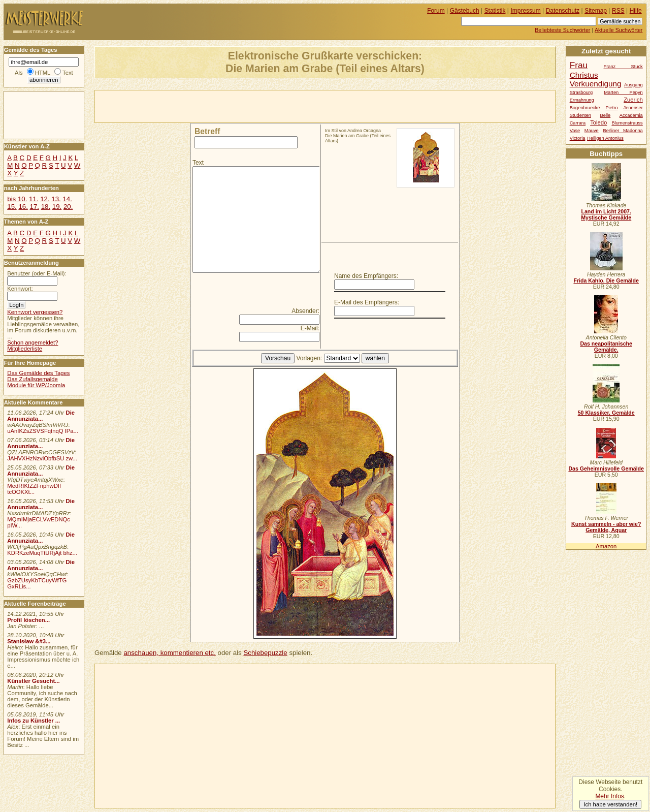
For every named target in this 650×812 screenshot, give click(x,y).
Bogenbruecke (585, 108)
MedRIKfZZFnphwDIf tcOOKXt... (34, 489)
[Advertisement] (214, 106)
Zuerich (633, 100)
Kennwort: (20, 289)
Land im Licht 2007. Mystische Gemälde (606, 214)
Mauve (592, 131)
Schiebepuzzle (265, 653)
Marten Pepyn (623, 92)
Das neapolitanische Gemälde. (606, 347)
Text (198, 163)
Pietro (611, 108)
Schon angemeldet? (32, 342)
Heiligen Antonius (605, 138)
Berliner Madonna (623, 131)
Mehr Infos (609, 796)
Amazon (606, 546)
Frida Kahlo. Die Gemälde (606, 280)
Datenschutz (563, 11)
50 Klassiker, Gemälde (606, 413)
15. (12, 207)
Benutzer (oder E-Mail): (37, 273)
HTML (43, 73)
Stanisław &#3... (29, 641)
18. (46, 207)
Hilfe (636, 11)
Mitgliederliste (25, 349)
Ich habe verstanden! (610, 804)
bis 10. (17, 199)
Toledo (598, 122)
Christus (584, 75)
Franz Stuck (623, 67)
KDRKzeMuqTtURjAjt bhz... (42, 553)
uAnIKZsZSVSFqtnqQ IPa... (43, 431)
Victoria (578, 138)
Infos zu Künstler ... (34, 721)
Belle (606, 115)
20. (68, 207)
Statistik (495, 11)
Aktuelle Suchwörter (619, 30)
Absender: (305, 311)
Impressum (526, 11)
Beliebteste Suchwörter (562, 30)
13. (56, 199)
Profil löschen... (28, 620)
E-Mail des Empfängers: (367, 302)
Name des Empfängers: (366, 276)
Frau (579, 65)
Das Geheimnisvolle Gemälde (606, 469)
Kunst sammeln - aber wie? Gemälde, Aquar (606, 527)
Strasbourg (581, 92)
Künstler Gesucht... (33, 681)
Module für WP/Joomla (36, 385)
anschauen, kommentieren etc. (169, 653)
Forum (436, 11)
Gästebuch (465, 11)
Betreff (207, 131)
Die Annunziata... (41, 416)
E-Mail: (310, 328)
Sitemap (596, 11)
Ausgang (633, 85)
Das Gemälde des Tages (38, 373)
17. (35, 207)
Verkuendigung (596, 84)
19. (57, 207)
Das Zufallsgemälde (32, 379)
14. (67, 199)
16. (23, 207)
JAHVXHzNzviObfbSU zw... (42, 458)
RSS (618, 11)
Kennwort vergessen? (35, 312)
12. (45, 199)
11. (34, 199)
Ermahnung (582, 100)
